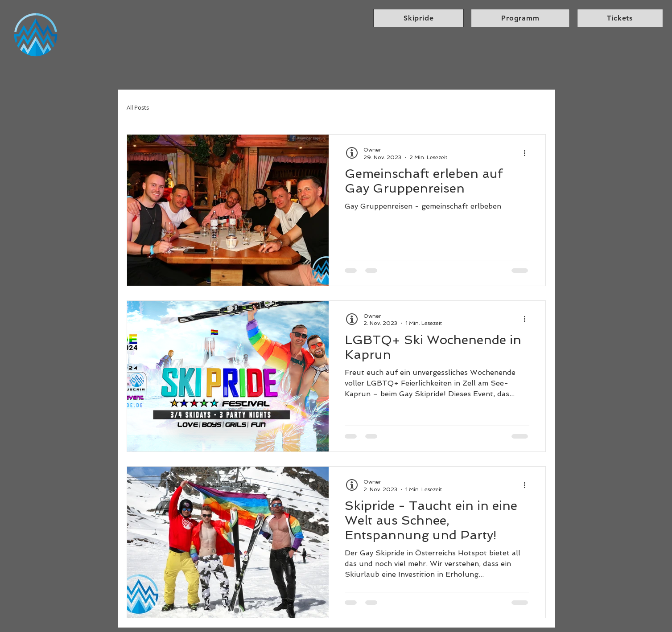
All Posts (138, 107)
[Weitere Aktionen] (528, 153)
